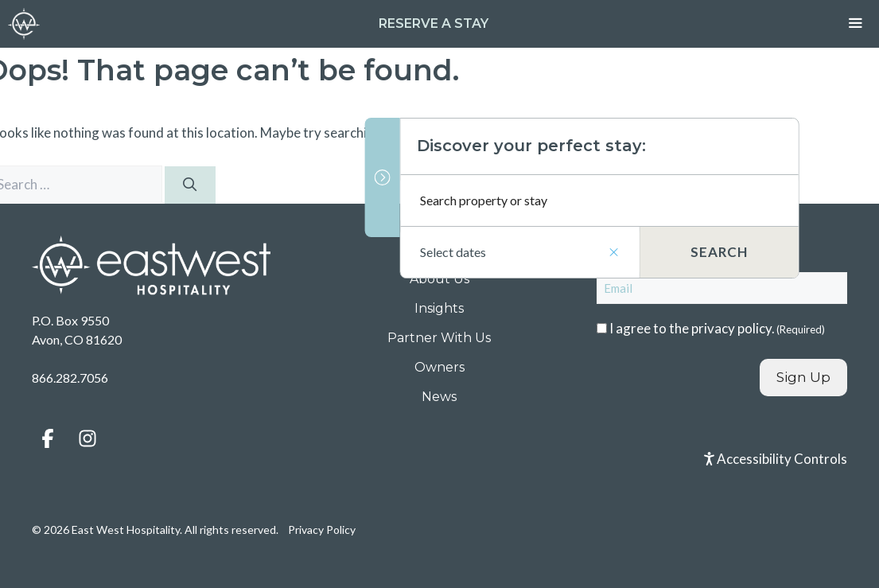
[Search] (190, 185)
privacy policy (731, 328)
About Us (439, 279)
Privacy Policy (322, 530)
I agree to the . (717, 328)
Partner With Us (439, 338)
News (439, 397)
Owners (439, 367)
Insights (439, 308)
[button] (48, 438)
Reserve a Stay (434, 23)
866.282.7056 (70, 378)
